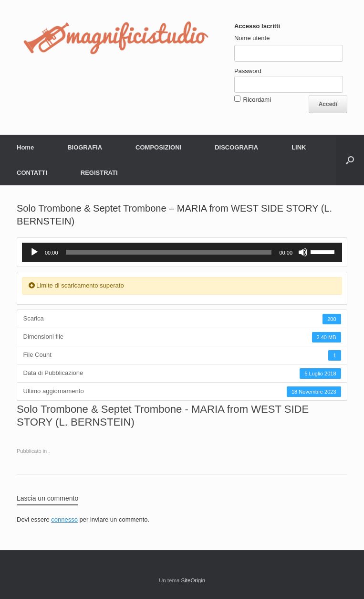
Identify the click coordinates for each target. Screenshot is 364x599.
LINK (299, 147)
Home (25, 147)
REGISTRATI (99, 173)
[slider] (169, 252)
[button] (350, 160)
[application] (182, 252)
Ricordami (257, 100)
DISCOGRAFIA (236, 147)
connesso (64, 519)
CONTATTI (32, 173)
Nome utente (252, 38)
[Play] (34, 252)
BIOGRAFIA (85, 147)
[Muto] (303, 252)
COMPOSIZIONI (158, 147)
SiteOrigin (193, 580)
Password (248, 71)
